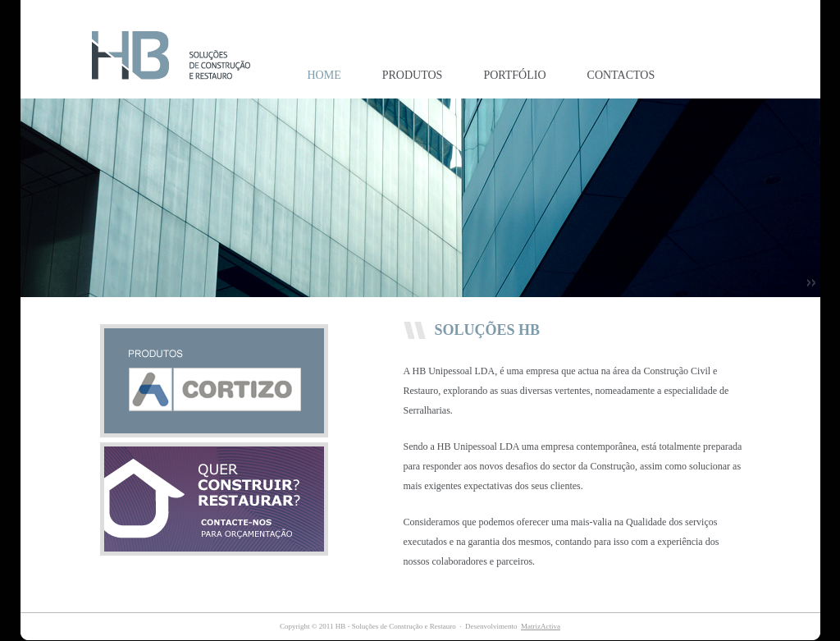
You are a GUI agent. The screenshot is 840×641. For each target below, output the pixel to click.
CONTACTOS (621, 75)
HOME (324, 75)
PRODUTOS (413, 75)
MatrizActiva (541, 626)
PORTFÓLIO (514, 75)
